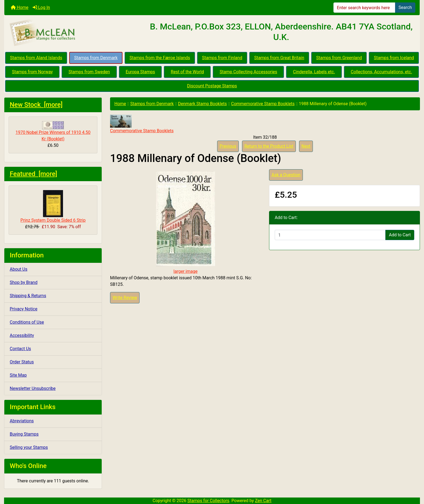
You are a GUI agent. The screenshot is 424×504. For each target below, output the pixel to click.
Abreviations (22, 421)
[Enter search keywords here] (364, 8)
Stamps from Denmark (96, 58)
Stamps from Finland (222, 58)
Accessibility (22, 335)
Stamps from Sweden (89, 72)
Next (306, 146)
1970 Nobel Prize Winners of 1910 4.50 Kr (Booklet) (53, 131)
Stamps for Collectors (208, 501)
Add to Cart (400, 235)
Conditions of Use (27, 322)
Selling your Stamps (29, 447)
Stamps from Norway (32, 72)
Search (405, 7)
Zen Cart (263, 501)
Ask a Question (286, 175)
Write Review (125, 298)
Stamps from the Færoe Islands (160, 58)
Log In (41, 7)
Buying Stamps (24, 434)
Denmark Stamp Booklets (202, 104)
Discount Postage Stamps (212, 86)
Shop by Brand (24, 282)
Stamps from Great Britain (279, 58)
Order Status (22, 362)
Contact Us (20, 349)
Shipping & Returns (28, 296)
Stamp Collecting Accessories (248, 72)
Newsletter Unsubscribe (33, 388)
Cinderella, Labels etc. (314, 72)
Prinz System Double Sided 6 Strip (53, 206)
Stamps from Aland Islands (36, 58)
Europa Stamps (140, 72)
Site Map (18, 375)
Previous (228, 146)
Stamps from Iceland (394, 58)
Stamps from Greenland (339, 58)
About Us (19, 269)
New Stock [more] (36, 105)
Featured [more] (33, 174)
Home (20, 7)
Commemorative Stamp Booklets (263, 104)
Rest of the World (187, 72)
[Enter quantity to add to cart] (330, 235)
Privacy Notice (24, 309)
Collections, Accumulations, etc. (381, 72)
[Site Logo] (74, 33)
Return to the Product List (269, 146)
